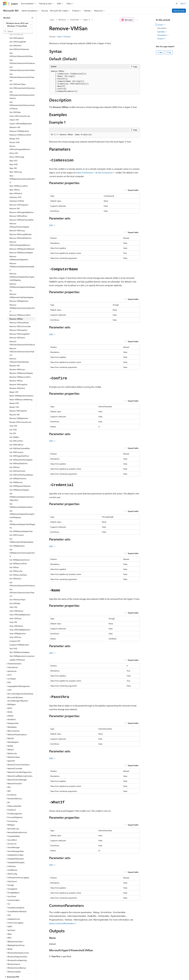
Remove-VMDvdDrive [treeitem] (18, 207)
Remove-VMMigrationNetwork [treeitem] (22, 240)
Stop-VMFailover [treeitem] (16, 617)
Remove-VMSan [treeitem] (16, 310)
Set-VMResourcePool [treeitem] (18, 554)
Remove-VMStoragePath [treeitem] (20, 325)
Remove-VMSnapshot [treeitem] (18, 321)
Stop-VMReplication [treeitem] (18, 624)
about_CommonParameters (62, 923)
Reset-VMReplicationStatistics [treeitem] (22, 387)
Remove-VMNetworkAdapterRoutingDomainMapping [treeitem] (22, 268)
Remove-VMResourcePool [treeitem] (20, 306)
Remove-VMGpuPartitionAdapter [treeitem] (19, 216)
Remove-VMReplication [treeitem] (19, 292)
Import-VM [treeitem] (14, 111)
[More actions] (138, 20)
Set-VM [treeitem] (13, 424)
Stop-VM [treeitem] (13, 613)
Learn (52, 20)
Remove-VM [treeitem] (15, 199)
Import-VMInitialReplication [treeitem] (21, 114)
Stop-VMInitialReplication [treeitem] (20, 621)
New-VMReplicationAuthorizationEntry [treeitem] (22, 170)
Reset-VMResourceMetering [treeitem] (21, 390)
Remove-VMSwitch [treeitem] (17, 328)
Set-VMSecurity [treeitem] (16, 562)
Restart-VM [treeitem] (14, 398)
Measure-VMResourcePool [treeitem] (20, 126)
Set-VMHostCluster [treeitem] (17, 462)
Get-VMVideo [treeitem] (15, 103)
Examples (162, 32)
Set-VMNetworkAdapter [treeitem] (19, 481)
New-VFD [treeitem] (13, 152)
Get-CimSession (105, 173)
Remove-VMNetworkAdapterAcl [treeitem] (19, 249)
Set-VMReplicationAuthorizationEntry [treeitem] (22, 544)
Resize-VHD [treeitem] (14, 394)
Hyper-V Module (64, 37)
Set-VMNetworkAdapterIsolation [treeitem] (21, 496)
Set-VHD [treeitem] (13, 420)
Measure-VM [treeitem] (15, 118)
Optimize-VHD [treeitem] (15, 188)
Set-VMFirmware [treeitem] (16, 443)
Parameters (163, 35)
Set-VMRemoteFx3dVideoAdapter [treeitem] (21, 531)
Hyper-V (86, 20)
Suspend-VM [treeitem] (15, 632)
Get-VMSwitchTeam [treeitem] (18, 75)
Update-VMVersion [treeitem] (17, 651)
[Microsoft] (5, 4)
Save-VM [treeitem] (13, 417)
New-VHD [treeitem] (14, 155)
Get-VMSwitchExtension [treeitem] (19, 40)
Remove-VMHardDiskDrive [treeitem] (20, 229)
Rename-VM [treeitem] (15, 356)
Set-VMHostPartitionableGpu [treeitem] (21, 466)
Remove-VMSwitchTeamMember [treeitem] (19, 351)
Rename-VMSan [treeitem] (16, 371)
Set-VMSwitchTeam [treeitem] (17, 590)
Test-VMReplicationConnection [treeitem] (22, 647)
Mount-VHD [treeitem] (15, 133)
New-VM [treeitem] (13, 159)
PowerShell (74, 20)
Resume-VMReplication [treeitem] (19, 409)
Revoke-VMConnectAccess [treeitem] (20, 413)
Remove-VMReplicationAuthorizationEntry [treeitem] (22, 299)
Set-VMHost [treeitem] (15, 458)
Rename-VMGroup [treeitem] (17, 360)
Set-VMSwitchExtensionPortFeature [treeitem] (22, 575)
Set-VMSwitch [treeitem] (15, 569)
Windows (62, 20)
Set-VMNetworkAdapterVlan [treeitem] (21, 522)
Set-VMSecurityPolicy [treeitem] (18, 566)
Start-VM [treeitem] (13, 598)
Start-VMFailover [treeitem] (16, 602)
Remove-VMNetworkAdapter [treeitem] (21, 243)
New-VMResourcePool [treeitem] (19, 177)
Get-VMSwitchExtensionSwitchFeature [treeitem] (22, 68)
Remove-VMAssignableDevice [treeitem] (22, 203)
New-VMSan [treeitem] (15, 181)
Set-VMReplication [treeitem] (17, 537)
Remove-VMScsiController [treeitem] (20, 317)
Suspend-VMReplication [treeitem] (19, 636)
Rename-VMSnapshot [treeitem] (18, 375)
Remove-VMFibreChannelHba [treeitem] (21, 211)
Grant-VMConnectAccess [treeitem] (20, 107)
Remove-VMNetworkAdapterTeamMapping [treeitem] (22, 278)
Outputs (162, 39)
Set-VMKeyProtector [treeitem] (18, 469)
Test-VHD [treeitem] (13, 639)
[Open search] (177, 4)
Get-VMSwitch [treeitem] (15, 36)
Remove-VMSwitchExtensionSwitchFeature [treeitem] (22, 343)
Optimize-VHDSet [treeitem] (17, 192)
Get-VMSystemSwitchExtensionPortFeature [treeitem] (22, 86)
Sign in (183, 3)
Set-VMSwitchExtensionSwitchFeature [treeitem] (22, 583)
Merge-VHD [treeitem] (14, 129)
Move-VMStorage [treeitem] (17, 148)
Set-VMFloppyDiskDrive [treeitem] (19, 447)
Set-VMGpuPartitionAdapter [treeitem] (21, 451)
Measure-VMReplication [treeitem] (19, 122)
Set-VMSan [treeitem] (14, 558)
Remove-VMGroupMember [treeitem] (21, 225)
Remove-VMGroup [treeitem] (17, 221)
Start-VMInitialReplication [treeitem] (20, 605)
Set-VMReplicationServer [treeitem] (20, 551)
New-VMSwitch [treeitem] (16, 184)
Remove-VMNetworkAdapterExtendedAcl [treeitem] (22, 257)
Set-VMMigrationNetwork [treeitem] (20, 477)
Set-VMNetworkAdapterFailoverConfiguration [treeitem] (22, 488)
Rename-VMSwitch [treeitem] (17, 379)
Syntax (161, 25)
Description (162, 28)
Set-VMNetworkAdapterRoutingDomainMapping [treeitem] (22, 505)
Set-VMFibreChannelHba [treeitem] (20, 439)
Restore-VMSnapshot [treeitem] (18, 402)
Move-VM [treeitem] (14, 144)
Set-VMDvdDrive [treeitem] (16, 436)
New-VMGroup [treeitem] (16, 163)
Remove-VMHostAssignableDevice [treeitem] (20, 234)
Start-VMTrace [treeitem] (15, 609)
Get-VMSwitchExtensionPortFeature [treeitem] (22, 53)
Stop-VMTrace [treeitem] (15, 628)
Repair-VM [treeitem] (14, 383)
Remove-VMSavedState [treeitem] (19, 313)
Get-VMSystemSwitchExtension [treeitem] (22, 79)
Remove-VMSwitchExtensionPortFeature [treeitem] (22, 334)
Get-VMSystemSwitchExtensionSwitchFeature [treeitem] (22, 96)
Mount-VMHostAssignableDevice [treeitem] (20, 139)
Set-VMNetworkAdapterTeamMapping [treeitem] (22, 515)
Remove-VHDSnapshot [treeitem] (19, 196)
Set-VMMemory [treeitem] (16, 473)
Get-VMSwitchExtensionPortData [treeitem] (21, 46)
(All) (52, 225)
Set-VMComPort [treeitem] (16, 432)
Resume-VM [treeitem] (14, 405)
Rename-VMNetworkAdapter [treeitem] (21, 364)
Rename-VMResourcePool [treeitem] (20, 368)
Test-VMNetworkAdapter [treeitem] (20, 643)
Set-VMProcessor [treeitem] (17, 526)
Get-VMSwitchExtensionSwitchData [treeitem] (22, 60)
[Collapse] (32, 18)
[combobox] (18, 25)
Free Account (179, 11)
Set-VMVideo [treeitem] (15, 594)
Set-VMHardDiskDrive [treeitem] (18, 454)
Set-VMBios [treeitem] (14, 428)
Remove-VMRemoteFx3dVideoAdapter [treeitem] (21, 287)
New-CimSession (85, 173)
